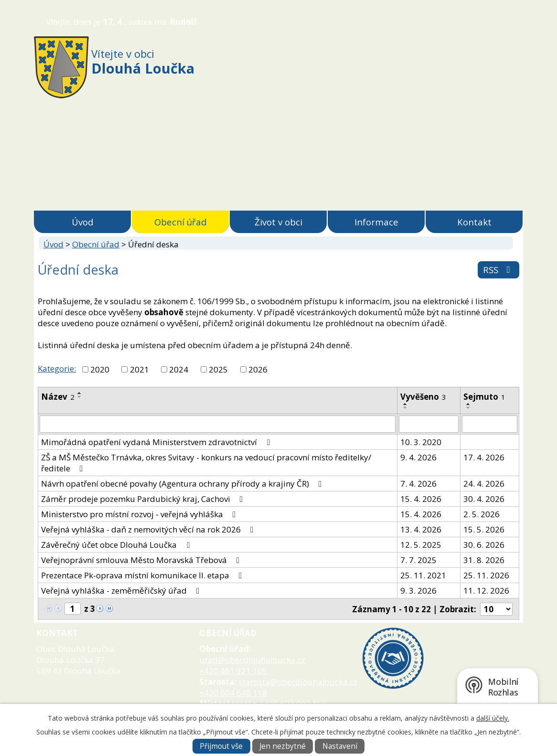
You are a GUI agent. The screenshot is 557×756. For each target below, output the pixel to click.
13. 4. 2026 (421, 529)
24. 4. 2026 (484, 484)
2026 (258, 369)
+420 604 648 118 (233, 693)
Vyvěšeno (423, 397)
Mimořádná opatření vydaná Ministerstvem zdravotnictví (157, 442)
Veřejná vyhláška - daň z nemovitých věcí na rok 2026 (149, 529)
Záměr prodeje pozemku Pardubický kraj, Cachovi (144, 499)
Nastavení (340, 746)
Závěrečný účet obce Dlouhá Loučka (117, 545)
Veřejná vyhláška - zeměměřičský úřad (122, 591)
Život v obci (278, 222)
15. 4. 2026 (421, 499)
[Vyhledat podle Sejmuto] (490, 424)
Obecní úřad (181, 222)
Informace (376, 222)
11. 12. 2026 (486, 591)
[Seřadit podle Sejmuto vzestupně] (469, 404)
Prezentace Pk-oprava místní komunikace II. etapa (143, 575)
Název (58, 397)
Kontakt (474, 222)
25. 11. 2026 (486, 575)
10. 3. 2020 (421, 442)
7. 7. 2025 (418, 560)
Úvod (83, 222)
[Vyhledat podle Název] (218, 424)
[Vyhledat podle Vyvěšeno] (428, 424)
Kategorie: (57, 368)
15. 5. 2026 (484, 529)
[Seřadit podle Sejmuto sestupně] (469, 408)
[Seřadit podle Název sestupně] (80, 397)
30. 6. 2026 (484, 545)
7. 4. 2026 (418, 484)
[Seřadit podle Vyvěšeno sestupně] (406, 408)
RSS (498, 270)
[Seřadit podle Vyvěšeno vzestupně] (406, 404)
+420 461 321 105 (233, 671)
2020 (100, 369)
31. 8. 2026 (484, 560)
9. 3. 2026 (418, 591)
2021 (139, 369)
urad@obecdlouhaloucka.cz (252, 660)
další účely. (493, 718)
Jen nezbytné (283, 746)
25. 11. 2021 (423, 575)
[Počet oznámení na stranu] (496, 609)
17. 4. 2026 (484, 457)
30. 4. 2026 (484, 499)
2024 (179, 369)
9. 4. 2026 (418, 457)
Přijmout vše (221, 746)
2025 (218, 369)
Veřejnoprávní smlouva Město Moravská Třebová (142, 560)
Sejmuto (484, 397)
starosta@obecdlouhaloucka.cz (298, 682)
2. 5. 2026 (482, 514)
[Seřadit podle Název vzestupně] (80, 393)
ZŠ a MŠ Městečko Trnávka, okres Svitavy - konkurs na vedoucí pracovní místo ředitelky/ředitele (206, 463)
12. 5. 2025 (421, 545)
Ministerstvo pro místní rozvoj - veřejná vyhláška (140, 514)
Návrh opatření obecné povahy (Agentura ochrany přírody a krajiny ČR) (183, 484)
